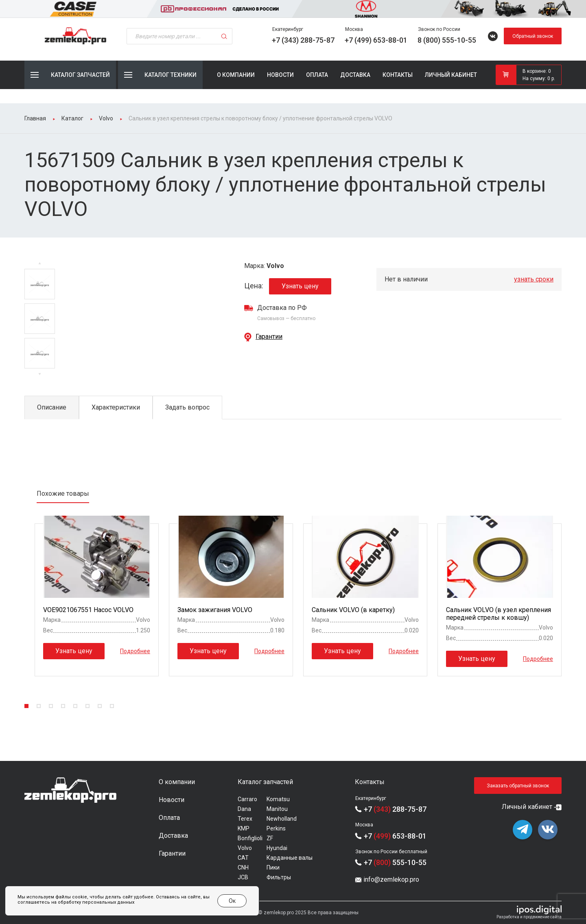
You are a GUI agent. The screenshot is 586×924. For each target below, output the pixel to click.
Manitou (277, 809)
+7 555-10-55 (395, 862)
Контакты (398, 75)
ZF (270, 838)
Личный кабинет (451, 75)
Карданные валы (290, 858)
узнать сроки (534, 279)
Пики (273, 867)
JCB (243, 877)
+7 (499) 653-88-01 (376, 40)
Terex (245, 819)
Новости (280, 75)
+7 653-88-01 (395, 836)
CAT (243, 858)
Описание (52, 407)
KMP (244, 828)
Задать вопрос (187, 407)
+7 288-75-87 (395, 809)
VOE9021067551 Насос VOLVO (88, 610)
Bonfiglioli (250, 838)
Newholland (282, 819)
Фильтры (279, 877)
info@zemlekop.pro (391, 879)
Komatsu (278, 799)
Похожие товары (63, 494)
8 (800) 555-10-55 (447, 40)
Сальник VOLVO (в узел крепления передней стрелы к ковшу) (499, 614)
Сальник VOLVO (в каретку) (353, 610)
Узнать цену (300, 286)
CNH (243, 867)
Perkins (276, 828)
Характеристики (116, 407)
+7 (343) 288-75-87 (303, 40)
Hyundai (277, 848)
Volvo (245, 848)
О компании (236, 75)
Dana (244, 809)
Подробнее (135, 651)
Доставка (355, 75)
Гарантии (269, 337)
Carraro (247, 799)
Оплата (317, 75)
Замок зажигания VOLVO (215, 610)
